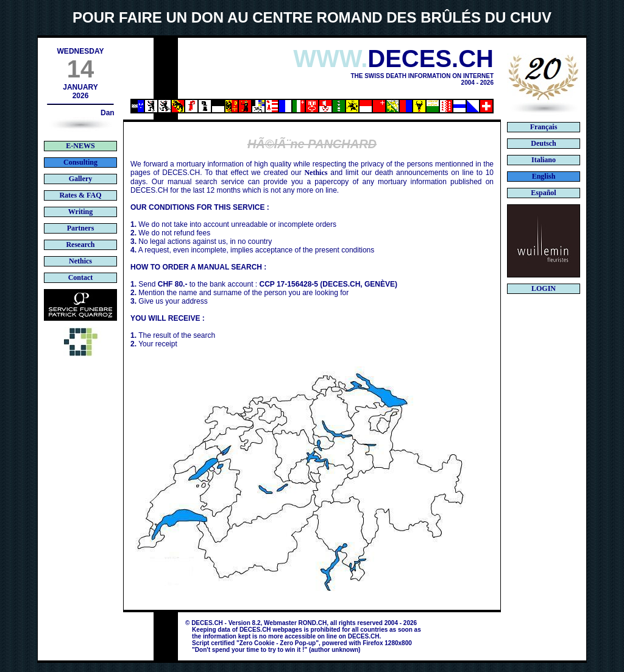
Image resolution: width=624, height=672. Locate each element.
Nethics (316, 173)
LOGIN (544, 288)
